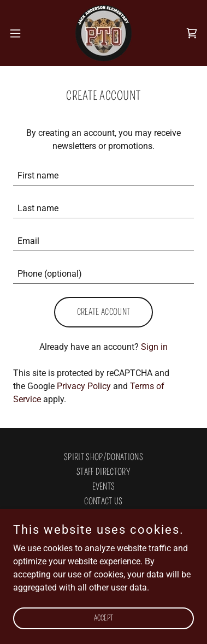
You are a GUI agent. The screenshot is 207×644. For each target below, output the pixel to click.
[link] (104, 33)
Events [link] (104, 487)
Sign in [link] (154, 347)
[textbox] (104, 176)
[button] (19, 33)
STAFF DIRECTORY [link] (104, 472)
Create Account (104, 312)
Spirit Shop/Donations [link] (104, 457)
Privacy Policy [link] (84, 386)
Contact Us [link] (103, 501)
